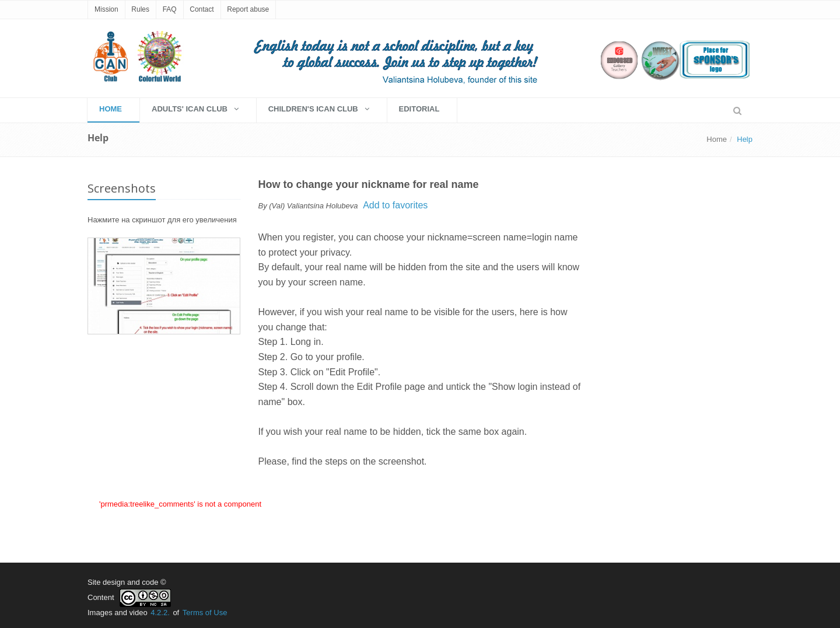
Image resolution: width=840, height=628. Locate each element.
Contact (202, 9)
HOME (111, 109)
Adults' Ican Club (195, 109)
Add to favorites (395, 205)
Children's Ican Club (319, 109)
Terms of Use (205, 613)
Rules (140, 9)
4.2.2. (160, 613)
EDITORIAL (419, 109)
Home (717, 139)
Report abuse (248, 9)
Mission (106, 9)
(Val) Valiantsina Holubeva (313, 206)
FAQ (170, 9)
